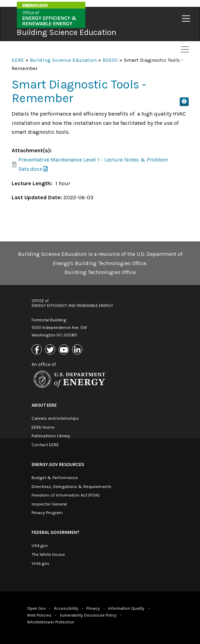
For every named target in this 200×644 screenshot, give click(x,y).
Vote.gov (40, 563)
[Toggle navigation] (186, 19)
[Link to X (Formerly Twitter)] (51, 350)
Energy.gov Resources (58, 464)
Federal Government (55, 532)
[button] (184, 102)
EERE (18, 60)
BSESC (110, 60)
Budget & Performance (55, 478)
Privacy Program (47, 512)
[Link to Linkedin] (78, 350)
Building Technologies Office (100, 272)
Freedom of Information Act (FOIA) (66, 495)
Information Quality (126, 608)
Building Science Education (67, 32)
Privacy (93, 608)
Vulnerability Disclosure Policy (88, 615)
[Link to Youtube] (65, 350)
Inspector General (49, 504)
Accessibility (66, 608)
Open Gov (36, 608)
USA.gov (40, 545)
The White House (48, 554)
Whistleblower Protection (51, 622)
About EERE (44, 405)
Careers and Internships (55, 418)
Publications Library (51, 436)
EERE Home (43, 427)
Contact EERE (45, 445)
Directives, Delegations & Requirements (72, 486)
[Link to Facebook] (38, 350)
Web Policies (39, 615)
